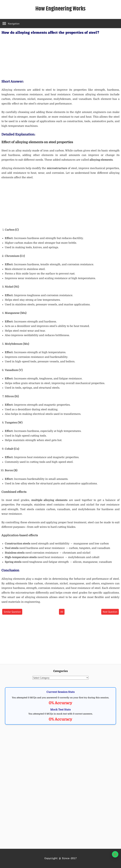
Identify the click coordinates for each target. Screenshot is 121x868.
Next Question (110, 612)
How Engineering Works (60, 9)
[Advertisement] (60, 56)
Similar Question (12, 612)
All (62, 612)
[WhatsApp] (115, 854)
